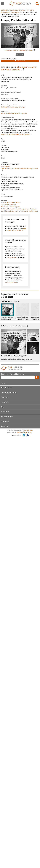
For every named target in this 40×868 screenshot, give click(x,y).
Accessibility (5, 421)
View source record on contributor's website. (19, 69)
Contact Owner (20, 61)
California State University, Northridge (13, 10)
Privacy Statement (7, 417)
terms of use (12, 257)
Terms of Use (5, 412)
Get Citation (20, 54)
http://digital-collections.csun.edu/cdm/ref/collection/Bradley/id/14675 (19, 168)
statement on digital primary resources (16, 229)
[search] (37, 4)
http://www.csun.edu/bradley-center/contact (15, 135)
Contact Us (5, 426)
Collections (5, 397)
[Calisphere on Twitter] (24, 435)
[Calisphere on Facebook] (28, 435)
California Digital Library (25, 432)
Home (3, 383)
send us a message (11, 282)
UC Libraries (29, 430)
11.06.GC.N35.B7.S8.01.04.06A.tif (11, 203)
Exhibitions (4, 402)
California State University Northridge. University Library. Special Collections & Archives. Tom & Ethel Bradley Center (19, 210)
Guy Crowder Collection (8, 205)
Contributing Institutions (9, 393)
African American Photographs (11, 207)
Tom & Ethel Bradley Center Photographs (18, 11)
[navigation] (3, 4)
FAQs (3, 407)
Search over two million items (12, 374)
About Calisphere (6, 388)
